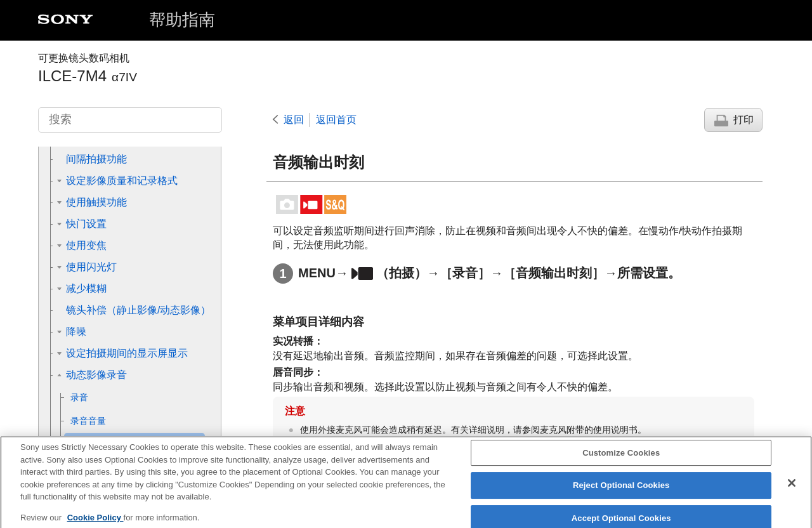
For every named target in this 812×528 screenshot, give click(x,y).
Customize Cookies (621, 460)
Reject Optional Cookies (621, 493)
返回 (294, 120)
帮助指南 (182, 20)
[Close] (792, 491)
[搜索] (130, 120)
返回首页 (336, 120)
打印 (743, 120)
